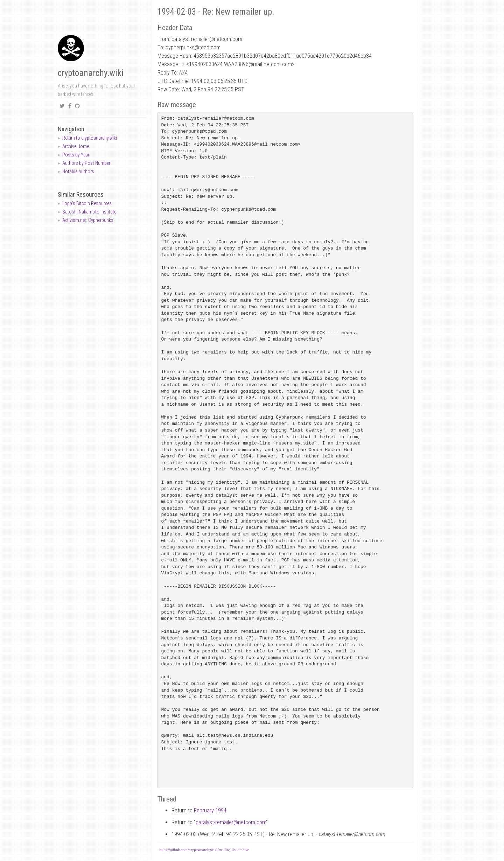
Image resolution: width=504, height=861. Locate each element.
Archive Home (76, 146)
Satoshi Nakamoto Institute (89, 212)
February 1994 (210, 810)
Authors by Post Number (86, 163)
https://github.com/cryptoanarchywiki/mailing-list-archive (204, 850)
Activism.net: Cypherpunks (88, 220)
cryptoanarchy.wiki (91, 73)
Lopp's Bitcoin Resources (87, 203)
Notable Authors (78, 171)
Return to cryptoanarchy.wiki (90, 138)
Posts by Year (76, 155)
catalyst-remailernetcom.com (231, 822)
